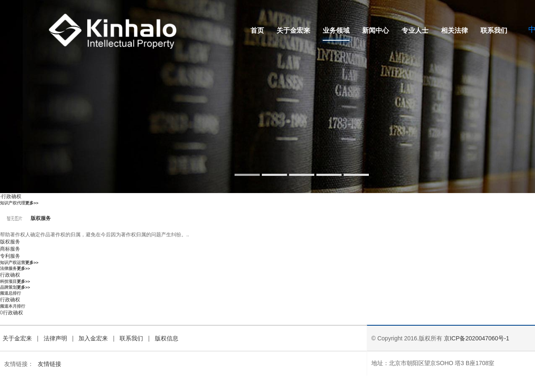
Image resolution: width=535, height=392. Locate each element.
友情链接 (50, 364)
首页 (257, 30)
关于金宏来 (293, 30)
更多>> (32, 203)
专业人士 (415, 30)
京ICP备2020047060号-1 (477, 338)
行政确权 (11, 196)
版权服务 (41, 218)
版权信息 (167, 338)
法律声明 (55, 338)
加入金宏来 (93, 338)
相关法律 (454, 30)
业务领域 (336, 30)
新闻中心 (376, 30)
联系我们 (494, 30)
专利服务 (10, 256)
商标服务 (10, 249)
